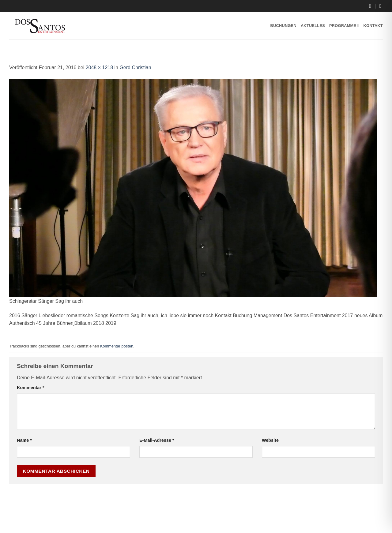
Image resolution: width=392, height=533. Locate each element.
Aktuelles (313, 26)
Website (270, 440)
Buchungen (283, 26)
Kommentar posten (117, 346)
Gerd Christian (135, 68)
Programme (344, 26)
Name (24, 440)
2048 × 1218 (99, 68)
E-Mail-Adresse (157, 440)
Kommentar (31, 388)
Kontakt (373, 26)
